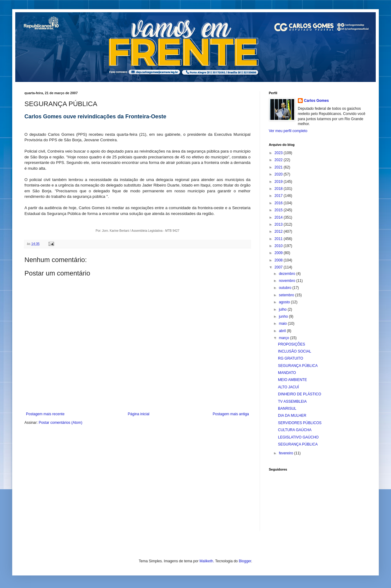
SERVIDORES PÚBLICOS (300, 423)
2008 (279, 260)
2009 (279, 253)
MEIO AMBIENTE (292, 380)
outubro (286, 288)
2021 (279, 167)
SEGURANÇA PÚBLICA (298, 366)
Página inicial (139, 414)
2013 (279, 224)
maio (283, 324)
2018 (279, 189)
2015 (279, 210)
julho (283, 309)
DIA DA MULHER (292, 416)
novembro (288, 281)
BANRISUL (287, 409)
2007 (279, 267)
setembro (287, 295)
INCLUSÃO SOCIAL (295, 351)
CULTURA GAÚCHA (295, 430)
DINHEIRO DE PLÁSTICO (300, 394)
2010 (279, 246)
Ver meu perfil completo (288, 131)
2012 (279, 231)
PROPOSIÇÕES (292, 344)
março (285, 338)
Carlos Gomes (316, 101)
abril (283, 331)
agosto (285, 302)
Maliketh (206, 561)
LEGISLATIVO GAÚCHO (298, 437)
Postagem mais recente (45, 414)
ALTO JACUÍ (288, 387)
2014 (279, 217)
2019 (279, 182)
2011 (279, 239)
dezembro (288, 274)
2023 (279, 153)
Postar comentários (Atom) (61, 423)
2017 (279, 196)
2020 (279, 174)
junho (284, 316)
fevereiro (287, 453)
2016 (279, 203)
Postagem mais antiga (231, 414)
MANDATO (287, 373)
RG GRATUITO (291, 358)
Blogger (245, 561)
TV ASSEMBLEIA (292, 401)
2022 (279, 160)
